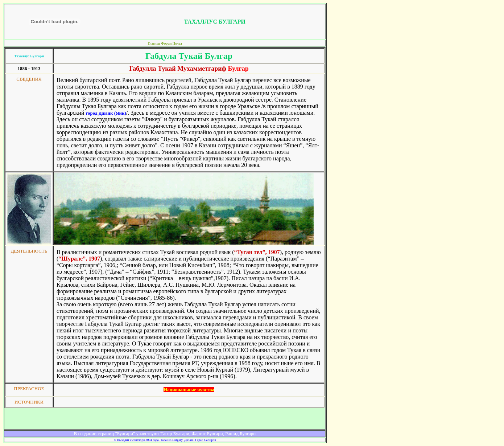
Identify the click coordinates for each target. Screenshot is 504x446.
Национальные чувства (189, 390)
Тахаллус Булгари (29, 56)
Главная (154, 43)
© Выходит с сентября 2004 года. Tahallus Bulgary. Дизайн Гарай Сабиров (165, 440)
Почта (177, 43)
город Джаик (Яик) (106, 113)
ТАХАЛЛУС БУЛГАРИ (214, 22)
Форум (167, 43)
